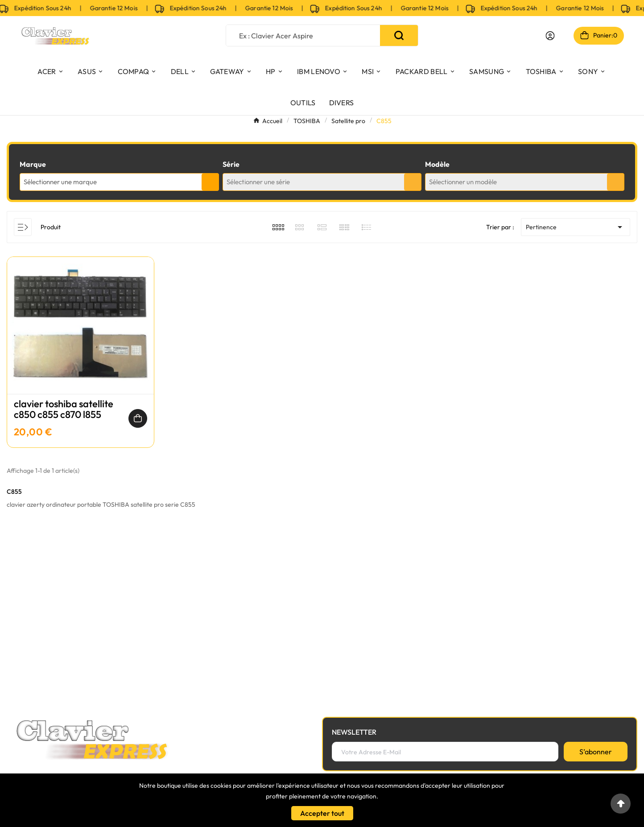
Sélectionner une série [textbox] (258, 182)
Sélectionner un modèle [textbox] (463, 182)
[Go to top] (621, 804)
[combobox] (119, 182)
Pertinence (576, 227)
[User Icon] (550, 36)
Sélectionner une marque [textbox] (60, 182)
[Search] (399, 35)
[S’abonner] (596, 752)
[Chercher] (303, 35)
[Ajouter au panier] (138, 418)
